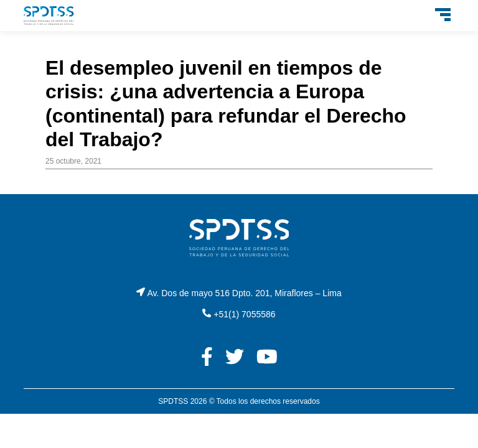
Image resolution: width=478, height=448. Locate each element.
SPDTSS (173, 401)
